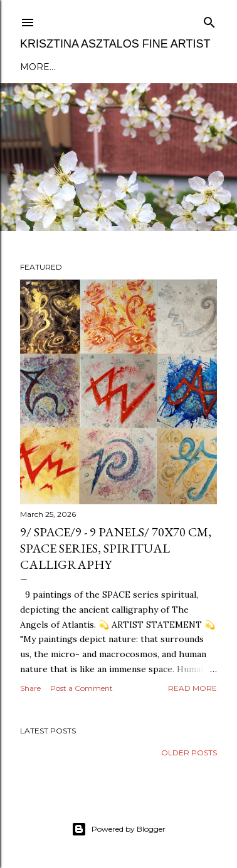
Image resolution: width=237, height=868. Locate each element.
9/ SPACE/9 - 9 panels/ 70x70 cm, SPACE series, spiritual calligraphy (116, 548)
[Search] (209, 20)
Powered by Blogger (118, 829)
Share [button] (30, 688)
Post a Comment (82, 688)
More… (38, 67)
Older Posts (189, 753)
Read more (192, 688)
